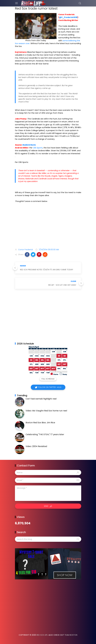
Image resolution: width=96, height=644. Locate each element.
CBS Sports (38, 148)
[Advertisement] (48, 226)
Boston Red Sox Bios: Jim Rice (40, 423)
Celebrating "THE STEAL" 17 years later (45, 434)
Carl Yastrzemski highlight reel (41, 399)
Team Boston (71, 635)
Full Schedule (48, 379)
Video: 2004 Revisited (36, 446)
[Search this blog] (48, 539)
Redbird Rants (29, 145)
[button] (27, 254)
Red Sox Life (42, 635)
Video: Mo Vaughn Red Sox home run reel (46, 411)
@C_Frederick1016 (68, 17)
